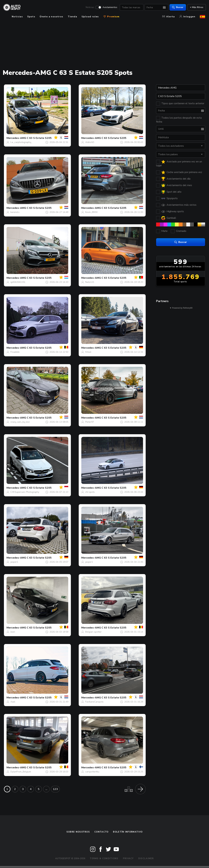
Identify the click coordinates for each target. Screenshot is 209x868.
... (46, 789)
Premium (111, 17)
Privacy (128, 859)
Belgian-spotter (93, 632)
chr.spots (90, 492)
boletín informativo (128, 832)
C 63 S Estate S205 (39, 138)
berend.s (15, 212)
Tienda (72, 17)
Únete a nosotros (51, 17)
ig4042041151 (18, 282)
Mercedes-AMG (16, 138)
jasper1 (14, 562)
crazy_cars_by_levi (20, 422)
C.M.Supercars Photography (25, 492)
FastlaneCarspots (94, 702)
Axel (13, 702)
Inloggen (187, 17)
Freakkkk (15, 352)
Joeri (13, 632)
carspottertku (92, 772)
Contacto (101, 832)
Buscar (177, 7)
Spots (31, 17)
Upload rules (90, 17)
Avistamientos (109, 8)
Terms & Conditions (104, 859)
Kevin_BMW (91, 212)
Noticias (89, 8)
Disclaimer (146, 859)
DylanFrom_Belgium (21, 772)
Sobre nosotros (78, 832)
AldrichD (90, 142)
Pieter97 (90, 422)
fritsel (88, 352)
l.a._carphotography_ (21, 142)
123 (55, 789)
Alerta (169, 17)
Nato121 (90, 282)
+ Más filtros (196, 7)
